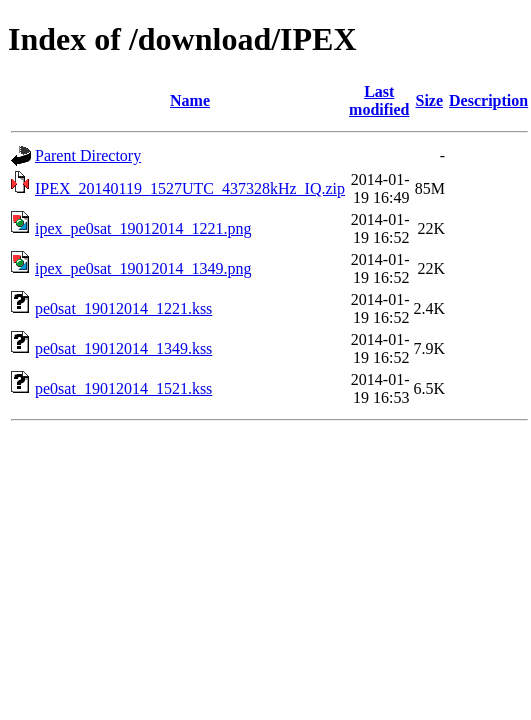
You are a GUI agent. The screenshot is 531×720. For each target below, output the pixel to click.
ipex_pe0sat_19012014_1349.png (143, 268)
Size (430, 100)
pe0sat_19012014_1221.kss (123, 308)
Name (190, 100)
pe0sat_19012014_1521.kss (123, 388)
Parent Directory (88, 155)
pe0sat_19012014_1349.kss (123, 348)
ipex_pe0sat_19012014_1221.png (143, 228)
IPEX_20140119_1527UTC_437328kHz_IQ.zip (190, 188)
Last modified (379, 100)
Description (488, 100)
